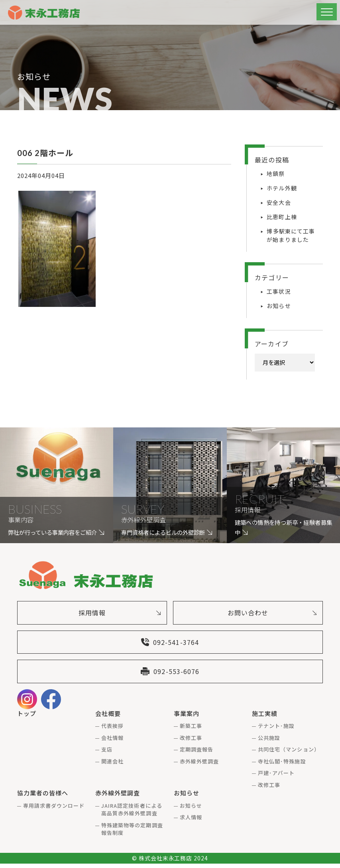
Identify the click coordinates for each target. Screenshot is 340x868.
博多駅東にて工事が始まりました (291, 235)
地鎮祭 (276, 174)
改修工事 (191, 742)
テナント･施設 (276, 730)
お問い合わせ (272, 613)
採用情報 (120, 613)
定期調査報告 (197, 753)
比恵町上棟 (282, 217)
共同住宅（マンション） (289, 753)
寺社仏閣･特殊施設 (282, 765)
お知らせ (279, 306)
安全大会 (279, 202)
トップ (27, 717)
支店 (107, 753)
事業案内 (187, 717)
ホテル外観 (282, 188)
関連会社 (112, 765)
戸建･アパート (276, 777)
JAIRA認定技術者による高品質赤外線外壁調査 (132, 814)
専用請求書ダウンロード (54, 810)
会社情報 (112, 742)
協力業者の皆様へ (43, 797)
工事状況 (279, 291)
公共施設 (269, 742)
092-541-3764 (170, 644)
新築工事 (191, 730)
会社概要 (108, 717)
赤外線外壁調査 (199, 765)
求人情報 (191, 821)
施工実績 (265, 717)
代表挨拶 (112, 730)
